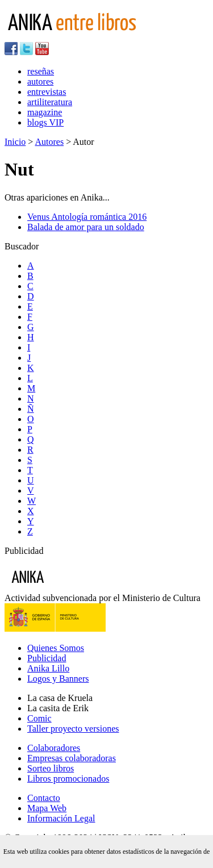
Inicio (15, 142)
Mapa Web (47, 808)
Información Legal (61, 818)
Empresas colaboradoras (72, 758)
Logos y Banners (58, 679)
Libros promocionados (68, 779)
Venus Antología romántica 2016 (87, 217)
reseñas (41, 71)
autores (40, 82)
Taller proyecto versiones (73, 729)
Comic (39, 718)
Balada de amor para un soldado (86, 227)
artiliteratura (50, 102)
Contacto (44, 798)
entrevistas (47, 92)
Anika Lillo (48, 668)
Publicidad (47, 658)
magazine (45, 112)
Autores (49, 142)
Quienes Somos (56, 648)
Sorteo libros (51, 768)
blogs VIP (45, 122)
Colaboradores (54, 748)
